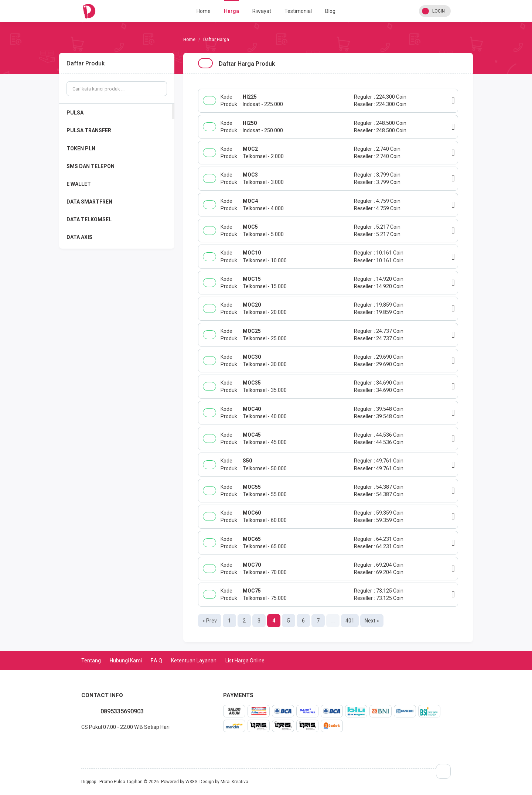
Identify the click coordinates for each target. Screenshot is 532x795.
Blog (330, 11)
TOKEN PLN (81, 149)
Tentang (91, 661)
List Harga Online (245, 661)
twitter (93, 743)
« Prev (210, 621)
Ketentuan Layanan (194, 661)
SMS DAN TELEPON (91, 166)
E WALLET (79, 184)
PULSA (75, 113)
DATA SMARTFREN (89, 202)
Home (204, 11)
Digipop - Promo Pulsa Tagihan (112, 782)
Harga (231, 11)
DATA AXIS (79, 237)
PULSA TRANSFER (89, 130)
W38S (191, 782)
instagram (99, 743)
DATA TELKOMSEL (89, 219)
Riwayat (262, 11)
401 (350, 621)
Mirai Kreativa (234, 782)
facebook (87, 743)
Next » (372, 621)
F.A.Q (156, 661)
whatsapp (81, 743)
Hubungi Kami (126, 661)
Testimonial (298, 11)
